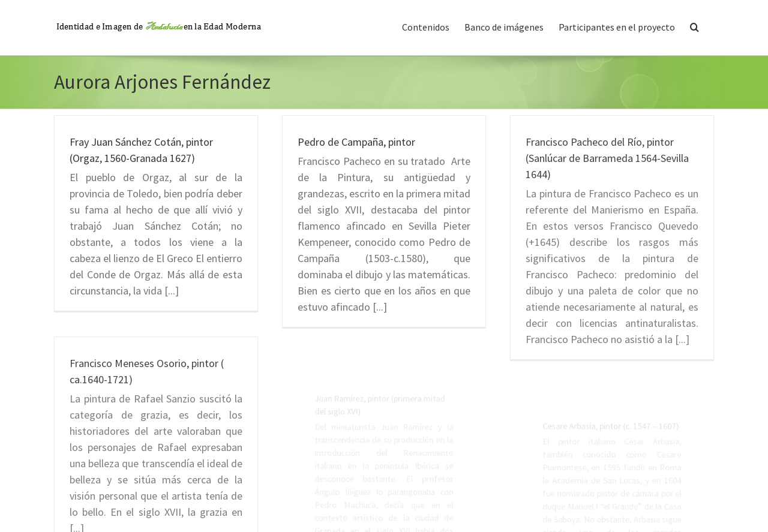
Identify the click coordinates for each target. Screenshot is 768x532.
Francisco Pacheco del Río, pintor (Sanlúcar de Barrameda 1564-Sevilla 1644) (607, 158)
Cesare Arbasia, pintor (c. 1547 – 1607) (612, 461)
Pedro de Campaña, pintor (356, 142)
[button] (694, 26)
